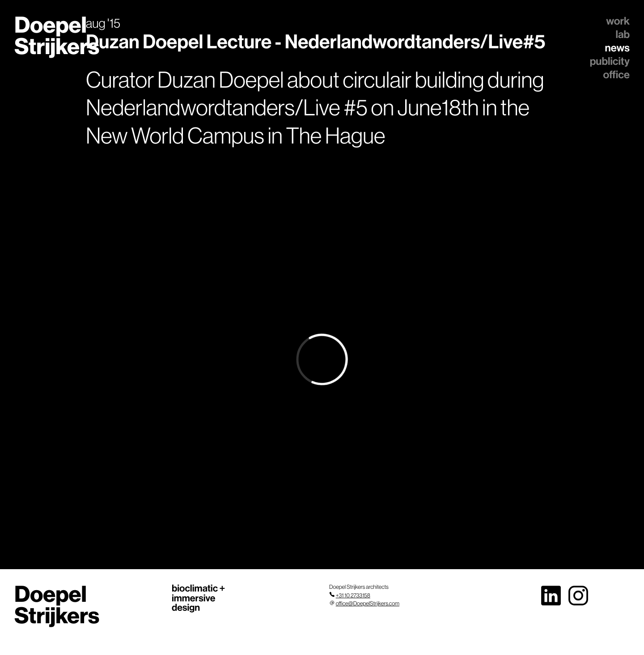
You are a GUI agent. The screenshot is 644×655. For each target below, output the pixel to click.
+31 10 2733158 (353, 596)
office (616, 75)
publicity (610, 61)
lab (623, 34)
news (617, 48)
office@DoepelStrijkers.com (368, 604)
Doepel (57, 36)
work (618, 21)
